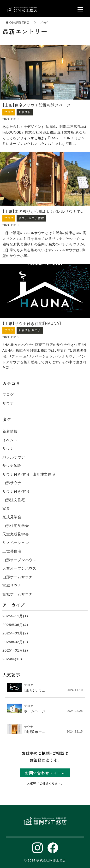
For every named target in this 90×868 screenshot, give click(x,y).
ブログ (8, 394)
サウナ (8, 403)
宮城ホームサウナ (18, 594)
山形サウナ (12, 483)
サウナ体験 (12, 466)
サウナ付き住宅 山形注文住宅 (29, 474)
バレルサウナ (14, 457)
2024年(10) (12, 659)
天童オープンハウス (19, 568)
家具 (6, 508)
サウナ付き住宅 (16, 491)
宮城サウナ (12, 585)
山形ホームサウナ (18, 577)
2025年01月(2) (15, 650)
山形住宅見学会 (16, 526)
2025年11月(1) (15, 616)
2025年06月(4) (15, 625)
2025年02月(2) (15, 642)
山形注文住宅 (14, 500)
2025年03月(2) (15, 633)
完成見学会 (12, 517)
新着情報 (10, 431)
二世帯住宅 (12, 551)
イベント (10, 440)
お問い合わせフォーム (45, 773)
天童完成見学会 (16, 534)
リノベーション (16, 543)
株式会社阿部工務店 (18, 23)
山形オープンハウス (19, 560)
